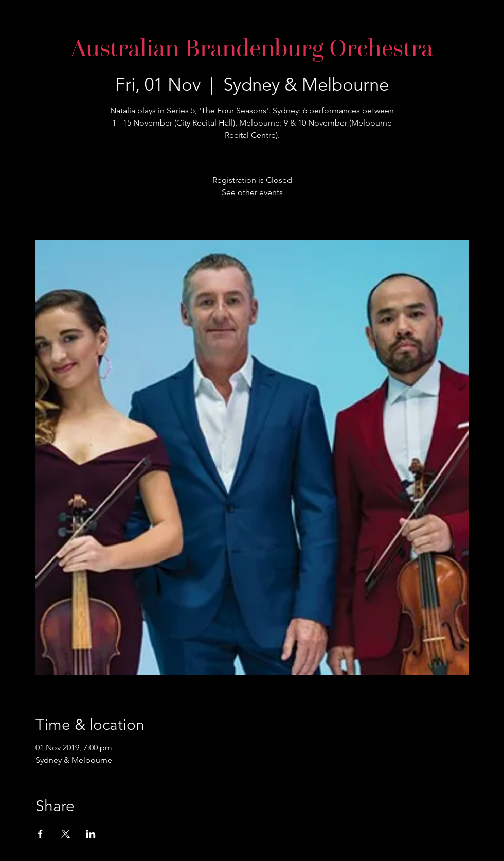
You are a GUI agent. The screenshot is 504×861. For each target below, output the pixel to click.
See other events (252, 192)
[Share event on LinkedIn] (91, 834)
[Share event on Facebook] (40, 834)
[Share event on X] (66, 834)
